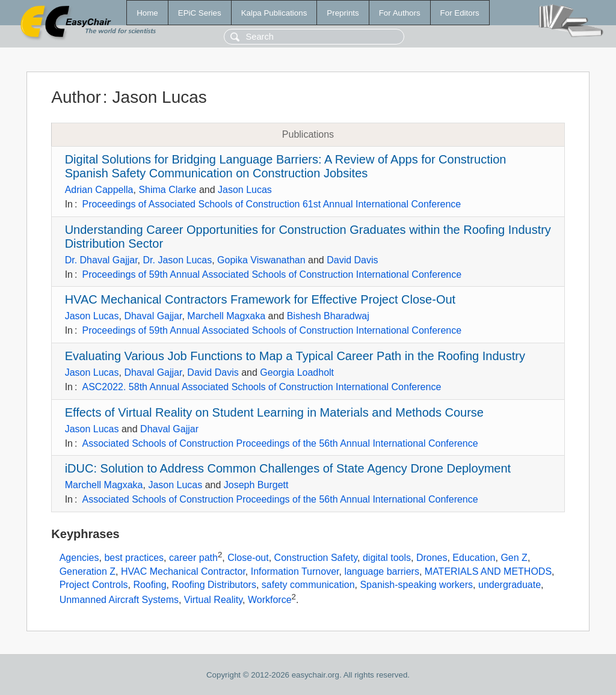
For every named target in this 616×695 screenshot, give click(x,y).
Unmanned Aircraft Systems (119, 600)
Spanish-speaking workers (416, 585)
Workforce (270, 600)
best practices (134, 558)
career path (193, 558)
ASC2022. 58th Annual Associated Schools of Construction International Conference (261, 387)
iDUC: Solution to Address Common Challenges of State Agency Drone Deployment (288, 468)
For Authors (400, 13)
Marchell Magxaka (226, 316)
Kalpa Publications (274, 13)
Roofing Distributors (214, 585)
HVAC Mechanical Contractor (183, 571)
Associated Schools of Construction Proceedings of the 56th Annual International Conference (280, 443)
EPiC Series (200, 13)
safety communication (308, 585)
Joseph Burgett (256, 485)
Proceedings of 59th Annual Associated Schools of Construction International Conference (272, 274)
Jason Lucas (245, 190)
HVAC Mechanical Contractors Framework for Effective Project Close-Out (260, 299)
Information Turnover (295, 571)
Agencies (79, 558)
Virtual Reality (213, 600)
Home (147, 13)
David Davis (352, 260)
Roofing (149, 585)
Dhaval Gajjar (153, 316)
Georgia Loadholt (297, 372)
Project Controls (94, 585)
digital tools (387, 558)
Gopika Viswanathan (261, 260)
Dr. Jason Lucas (177, 260)
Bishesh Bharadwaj (328, 316)
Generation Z (88, 571)
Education (474, 558)
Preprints (343, 13)
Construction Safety (316, 558)
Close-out (248, 558)
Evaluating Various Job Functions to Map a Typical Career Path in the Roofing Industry (295, 356)
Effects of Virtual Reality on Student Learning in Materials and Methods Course (274, 412)
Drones (432, 558)
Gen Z (514, 558)
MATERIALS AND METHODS (488, 571)
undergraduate (510, 585)
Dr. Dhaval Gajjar (101, 260)
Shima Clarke (167, 190)
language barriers (382, 571)
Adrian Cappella (99, 190)
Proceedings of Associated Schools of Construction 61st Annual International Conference (271, 204)
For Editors (460, 13)
